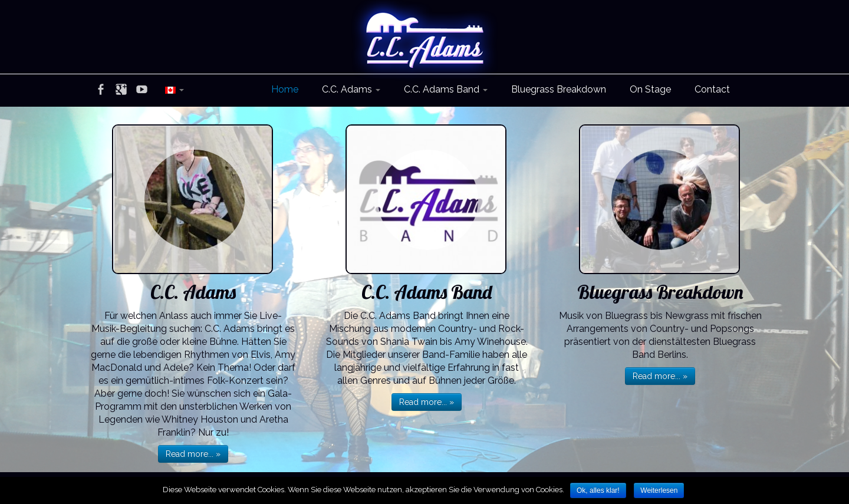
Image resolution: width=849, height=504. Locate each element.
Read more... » (193, 454)
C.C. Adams (351, 89)
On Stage (650, 89)
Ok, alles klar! (598, 490)
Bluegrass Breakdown (559, 89)
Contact (712, 89)
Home (285, 89)
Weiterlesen (659, 490)
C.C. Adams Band (446, 89)
